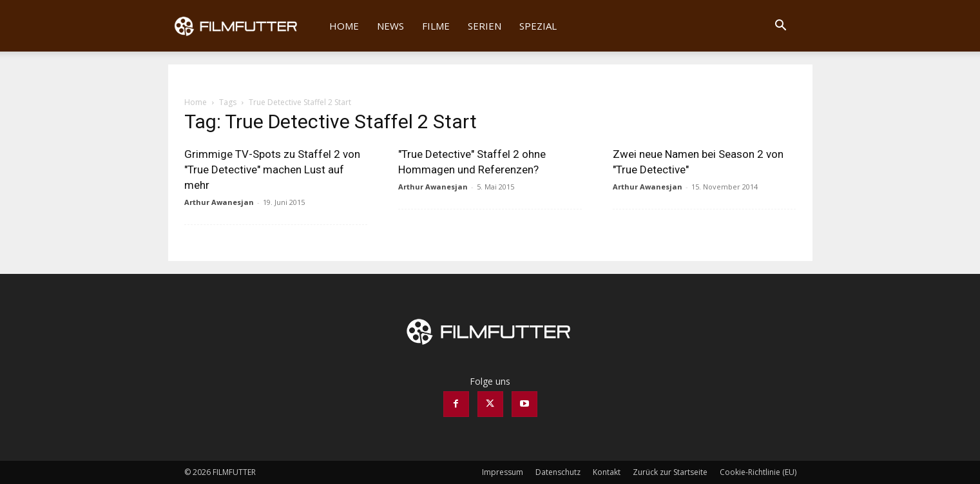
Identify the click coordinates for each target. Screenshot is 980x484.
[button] (781, 27)
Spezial (538, 26)
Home (344, 26)
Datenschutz (558, 472)
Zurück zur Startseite (670, 472)
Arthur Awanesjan (219, 202)
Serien (485, 26)
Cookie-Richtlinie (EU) (758, 472)
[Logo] (245, 26)
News (390, 26)
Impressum (503, 472)
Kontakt (607, 472)
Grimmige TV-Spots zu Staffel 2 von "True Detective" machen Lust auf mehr (272, 169)
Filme (436, 26)
